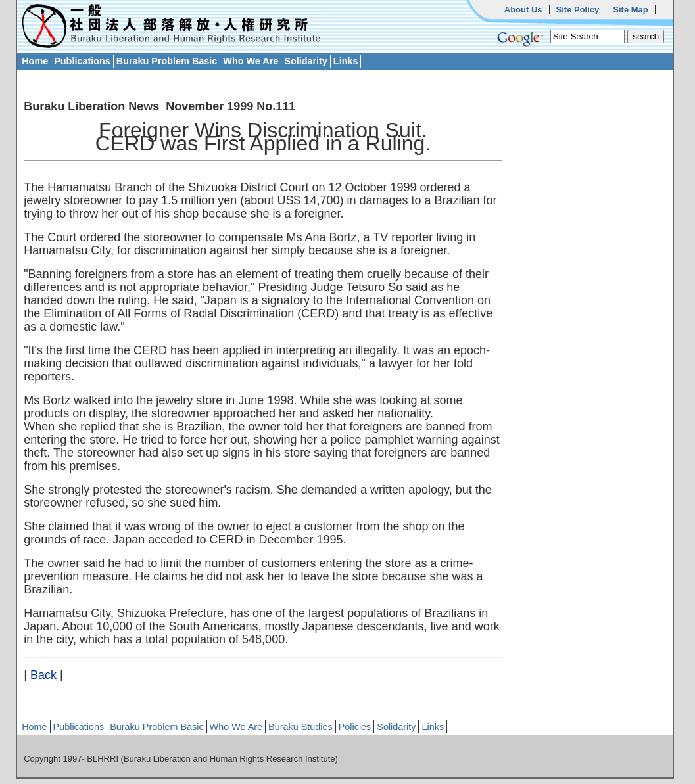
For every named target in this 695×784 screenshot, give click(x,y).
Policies (355, 727)
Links (346, 61)
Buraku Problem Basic (167, 61)
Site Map (630, 10)
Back (43, 675)
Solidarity (306, 61)
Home (35, 61)
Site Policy (578, 10)
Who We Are (251, 61)
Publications (82, 61)
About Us (523, 10)
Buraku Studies (300, 727)
